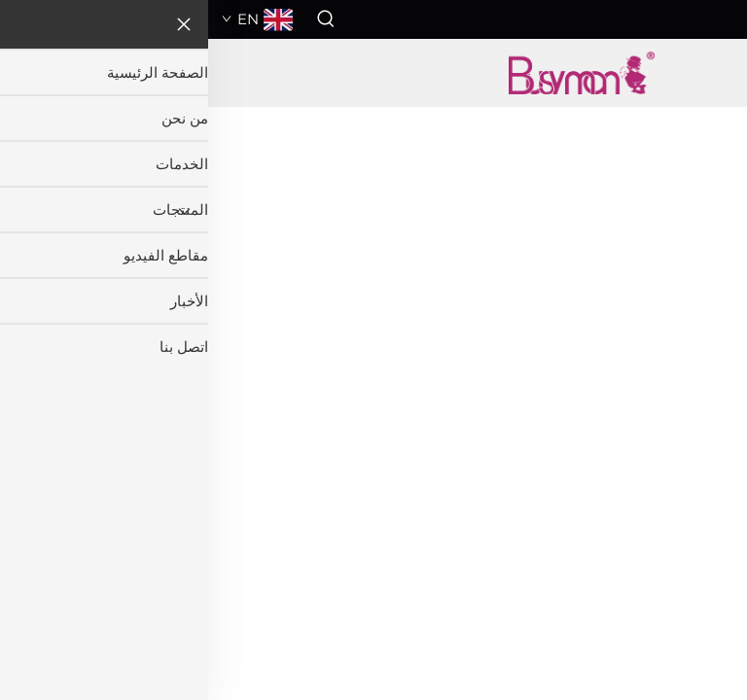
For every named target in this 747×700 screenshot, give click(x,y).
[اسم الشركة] (373, 73)
